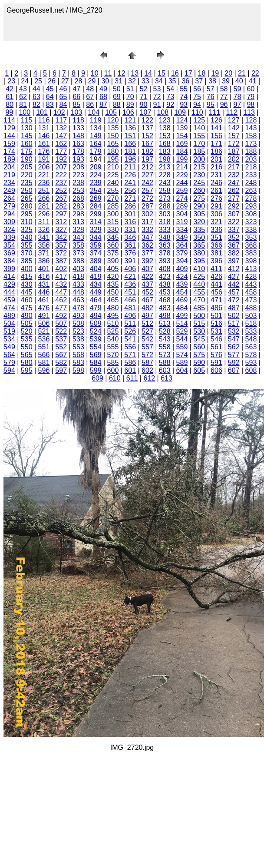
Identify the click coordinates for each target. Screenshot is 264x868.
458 (251, 292)
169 (182, 144)
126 (216, 120)
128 (251, 120)
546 (216, 339)
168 (165, 144)
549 (9, 347)
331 (130, 230)
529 (182, 331)
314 (96, 222)
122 (147, 120)
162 (61, 144)
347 (147, 237)
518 (251, 323)
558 (165, 347)
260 (199, 190)
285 (113, 206)
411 (216, 269)
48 (90, 89)
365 (199, 245)
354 (9, 245)
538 (78, 339)
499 (182, 316)
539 (96, 339)
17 (188, 73)
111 (215, 112)
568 (78, 355)
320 (199, 222)
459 (9, 300)
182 (147, 151)
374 (96, 253)
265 (27, 198)
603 (165, 370)
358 (78, 245)
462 (61, 300)
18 (202, 73)
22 (255, 73)
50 (117, 89)
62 (23, 97)
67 (90, 97)
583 (78, 363)
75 (197, 97)
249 (9, 190)
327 (61, 230)
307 (234, 214)
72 (157, 97)
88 (117, 104)
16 (175, 73)
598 (78, 370)
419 (96, 277)
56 (197, 89)
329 (96, 230)
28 (79, 81)
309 (9, 222)
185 (199, 151)
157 (234, 136)
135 (113, 128)
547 (234, 339)
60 (251, 89)
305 (199, 214)
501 (216, 316)
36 (185, 81)
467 (147, 300)
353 (251, 237)
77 (224, 97)
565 (27, 355)
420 (113, 277)
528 (165, 331)
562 (234, 347)
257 (147, 190)
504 (9, 323)
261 (216, 190)
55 (184, 89)
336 (216, 230)
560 (199, 347)
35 (172, 81)
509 (96, 323)
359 (96, 245)
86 (90, 104)
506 (44, 323)
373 (78, 253)
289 (182, 206)
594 (9, 370)
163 (78, 144)
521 (44, 331)
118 (78, 120)
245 (199, 183)
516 (216, 323)
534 (9, 339)
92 (170, 104)
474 (9, 308)
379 (182, 253)
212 (147, 167)
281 (44, 206)
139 (182, 128)
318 (165, 222)
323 (251, 222)
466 (130, 300)
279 (9, 206)
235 (27, 183)
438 (165, 284)
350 (199, 237)
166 (130, 144)
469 (182, 300)
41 (253, 81)
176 (44, 151)
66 (76, 97)
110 (197, 112)
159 (9, 144)
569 (96, 355)
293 (251, 206)
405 (113, 269)
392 (147, 261)
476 (44, 308)
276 (216, 198)
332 (147, 230)
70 (130, 97)
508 (78, 323)
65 (63, 97)
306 (216, 214)
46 (63, 89)
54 (170, 89)
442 (234, 284)
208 (78, 167)
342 (61, 237)
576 (216, 355)
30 (105, 81)
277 (234, 198)
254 (96, 190)
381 (216, 253)
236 (44, 183)
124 (182, 120)
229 (182, 175)
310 (27, 222)
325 (27, 230)
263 (251, 190)
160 (27, 144)
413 (251, 269)
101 (42, 112)
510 (113, 323)
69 (117, 97)
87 (103, 104)
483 (165, 308)
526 (130, 331)
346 (130, 237)
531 (216, 331)
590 (199, 363)
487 (234, 308)
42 (10, 89)
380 (199, 253)
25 (38, 81)
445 (27, 292)
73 (170, 97)
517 (234, 323)
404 (96, 269)
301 (130, 214)
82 (36, 104)
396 (216, 261)
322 (234, 222)
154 (182, 136)
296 (44, 214)
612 (149, 378)
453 (165, 292)
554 (96, 347)
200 (199, 159)
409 (182, 269)
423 (165, 277)
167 (147, 144)
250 (27, 190)
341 (44, 237)
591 (216, 363)
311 (44, 222)
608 (251, 370)
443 (251, 284)
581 (44, 363)
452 (147, 292)
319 (182, 222)
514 (182, 323)
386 (44, 261)
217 (234, 167)
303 (165, 214)
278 (251, 198)
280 (27, 206)
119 (96, 120)
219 (9, 175)
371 (44, 253)
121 (130, 120)
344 (96, 237)
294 (9, 214)
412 (234, 269)
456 (216, 292)
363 (165, 245)
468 (165, 300)
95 (211, 104)
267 (61, 198)
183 (165, 151)
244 (182, 183)
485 (199, 308)
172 (234, 144)
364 (182, 245)
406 (130, 269)
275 (199, 198)
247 (234, 183)
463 (78, 300)
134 (96, 128)
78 (238, 97)
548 (251, 339)
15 (162, 73)
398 (251, 261)
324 (9, 230)
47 (76, 89)
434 (96, 284)
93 (184, 104)
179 (96, 151)
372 (61, 253)
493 (78, 316)
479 (96, 308)
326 (44, 230)
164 (96, 144)
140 (199, 128)
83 (50, 104)
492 (61, 316)
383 (251, 253)
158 (251, 136)
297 (61, 214)
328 (78, 230)
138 (165, 128)
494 (96, 316)
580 (27, 363)
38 (212, 81)
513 (165, 323)
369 (9, 253)
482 (147, 308)
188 (251, 151)
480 (113, 308)
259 (182, 190)
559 (182, 347)
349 (182, 237)
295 (27, 214)
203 (251, 159)
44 (36, 89)
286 (130, 206)
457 (234, 292)
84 (63, 104)
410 (199, 269)
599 (96, 370)
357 (61, 245)
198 (165, 159)
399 (9, 269)
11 (108, 73)
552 (61, 347)
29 (92, 81)
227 (147, 175)
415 (27, 277)
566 (44, 355)
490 (27, 316)
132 (61, 128)
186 (216, 151)
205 (27, 167)
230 (199, 175)
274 (182, 198)
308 (251, 214)
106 (128, 112)
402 (61, 269)
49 (103, 89)
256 (130, 190)
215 (199, 167)
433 (78, 284)
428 (251, 277)
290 (199, 206)
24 (25, 81)
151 (130, 136)
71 (144, 97)
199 (182, 159)
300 (113, 214)
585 (113, 363)
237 (61, 183)
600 (113, 370)
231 (216, 175)
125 (199, 120)
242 (147, 183)
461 (44, 300)
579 (9, 363)
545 (199, 339)
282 (61, 206)
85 (76, 104)
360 (113, 245)
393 (165, 261)
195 (113, 159)
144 (9, 136)
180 (113, 151)
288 (165, 206)
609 (97, 378)
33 (145, 81)
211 (130, 167)
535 (27, 339)
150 (113, 136)
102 (59, 112)
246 (216, 183)
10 (95, 73)
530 (199, 331)
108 (163, 112)
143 (251, 128)
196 (130, 159)
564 (9, 355)
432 (61, 284)
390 (113, 261)
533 (251, 331)
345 (113, 237)
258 (165, 190)
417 (61, 277)
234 (9, 183)
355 (27, 245)
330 (113, 230)
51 (130, 89)
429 (9, 284)
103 (77, 112)
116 (44, 120)
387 (61, 261)
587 (147, 363)
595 (27, 370)
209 (96, 167)
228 (165, 175)
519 (9, 331)
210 (113, 167)
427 (234, 277)
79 (251, 97)
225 (113, 175)
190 (27, 159)
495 (113, 316)
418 (78, 277)
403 (78, 269)
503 (251, 316)
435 (113, 284)
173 (251, 144)
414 (9, 277)
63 (36, 97)
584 (96, 363)
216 (216, 167)
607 (234, 370)
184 (182, 151)
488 (251, 308)
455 (199, 292)
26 (52, 81)
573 (165, 355)
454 (182, 292)
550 (27, 347)
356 (44, 245)
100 (25, 112)
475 (27, 308)
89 (130, 104)
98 (251, 104)
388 (78, 261)
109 (180, 112)
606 (216, 370)
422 (147, 277)
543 (165, 339)
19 (215, 73)
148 (78, 136)
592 (234, 363)
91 (157, 104)
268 (78, 198)
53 (157, 89)
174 (9, 151)
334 (182, 230)
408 (165, 269)
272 (147, 198)
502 (234, 316)
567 (61, 355)
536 (44, 339)
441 (216, 284)
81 (23, 104)
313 (78, 222)
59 (238, 89)
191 (44, 159)
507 (61, 323)
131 (44, 128)
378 (165, 253)
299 (96, 214)
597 (61, 370)
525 (113, 331)
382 (234, 253)
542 (147, 339)
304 (182, 214)
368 (251, 245)
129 (9, 128)
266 (44, 198)
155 (199, 136)
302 (147, 214)
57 (211, 89)
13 (135, 73)
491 (44, 316)
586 (130, 363)
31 (119, 81)
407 (147, 269)
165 (113, 144)
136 (130, 128)
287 (147, 206)
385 (27, 261)
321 (216, 222)
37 (199, 81)
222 (61, 175)
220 (27, 175)
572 (147, 355)
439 (182, 284)
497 (147, 316)
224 (96, 175)
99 (10, 112)
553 (78, 347)
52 (144, 89)
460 (27, 300)
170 (199, 144)
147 (61, 136)
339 (9, 237)
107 (146, 112)
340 (27, 237)
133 (78, 128)
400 (27, 269)
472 (234, 300)
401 (44, 269)
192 (61, 159)
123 (165, 120)
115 (27, 120)
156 (216, 136)
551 (44, 347)
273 (165, 198)
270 (113, 198)
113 (249, 112)
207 (61, 167)
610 (115, 378)
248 (251, 183)
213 (165, 167)
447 (61, 292)
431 (44, 284)
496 (130, 316)
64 (50, 97)
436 (130, 284)
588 (165, 363)
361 (130, 245)
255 (113, 190)
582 (61, 363)
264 (9, 198)
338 (251, 230)
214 (182, 167)
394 (182, 261)
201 (216, 159)
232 (234, 175)
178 (78, 151)
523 (78, 331)
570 (113, 355)
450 (113, 292)
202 (234, 159)
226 (130, 175)
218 (251, 167)
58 (224, 89)
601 (130, 370)
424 (182, 277)
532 (234, 331)
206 (44, 167)
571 (130, 355)
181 (130, 151)
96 (224, 104)
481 (130, 308)
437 (147, 284)
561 (216, 347)
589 (182, 363)
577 (234, 355)
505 (27, 323)
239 (96, 183)
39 (226, 81)
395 (199, 261)
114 (9, 120)
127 (234, 120)
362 (147, 245)
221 (44, 175)
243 (165, 183)
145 (27, 136)
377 (147, 253)
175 (27, 151)
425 (199, 277)
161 (44, 144)
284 (96, 206)
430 (27, 284)
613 (167, 378)
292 (234, 206)
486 (216, 308)
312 (61, 222)
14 (148, 73)
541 (130, 339)
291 (216, 206)
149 (96, 136)
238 (78, 183)
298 (78, 214)
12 (122, 73)
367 (234, 245)
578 (251, 355)
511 (130, 323)
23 (12, 81)
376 (130, 253)
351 (216, 237)
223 (78, 175)
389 (96, 261)
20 (228, 73)
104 (94, 112)
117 (61, 120)
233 (251, 175)
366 (216, 245)
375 (113, 253)
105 (111, 112)
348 (165, 237)
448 (78, 292)
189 (9, 159)
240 (113, 183)
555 (113, 347)
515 (199, 323)
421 (130, 277)
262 (234, 190)
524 (96, 331)
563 (251, 347)
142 (234, 128)
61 (10, 97)
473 (251, 300)
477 (61, 308)
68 (103, 97)
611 (132, 378)
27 (65, 81)
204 (9, 167)
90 (144, 104)
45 (50, 89)
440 (199, 284)
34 (159, 81)
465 (113, 300)
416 (44, 277)
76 (211, 97)
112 (232, 112)
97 (238, 104)
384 (9, 261)
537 (61, 339)
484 (182, 308)
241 (130, 183)
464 (96, 300)
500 (199, 316)
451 (130, 292)
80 (10, 104)
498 (165, 316)
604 (182, 370)
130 (27, 128)
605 (199, 370)
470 (199, 300)
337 (234, 230)
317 (147, 222)
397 (234, 261)
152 (147, 136)
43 (23, 89)
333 (165, 230)
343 (78, 237)
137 (147, 128)
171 (216, 144)
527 (147, 331)
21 (242, 73)
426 (216, 277)
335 (199, 230)
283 (78, 206)
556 (130, 347)
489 (9, 316)
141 (216, 128)
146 (44, 136)
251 (44, 190)
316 (130, 222)
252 (61, 190)
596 (44, 370)
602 (147, 370)
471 (216, 300)
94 (197, 104)
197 (147, 159)
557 (147, 347)
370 (27, 253)
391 (130, 261)
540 (113, 339)
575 (199, 355)
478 (78, 308)
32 (132, 81)
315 (113, 222)
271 (130, 198)
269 (96, 198)
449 (96, 292)
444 (9, 292)
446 (44, 292)
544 (182, 339)
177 (61, 151)
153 (165, 136)
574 (182, 355)
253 (78, 190)
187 (234, 151)
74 (184, 97)
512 (147, 323)
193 (78, 159)
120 (113, 120)
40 (239, 81)
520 (27, 331)
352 (234, 237)
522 (61, 331)
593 (251, 363)
